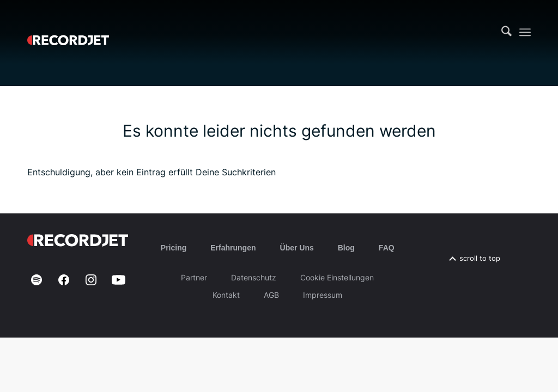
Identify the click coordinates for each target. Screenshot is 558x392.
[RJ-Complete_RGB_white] (68, 32)
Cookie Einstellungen (337, 277)
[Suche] (507, 32)
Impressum (323, 295)
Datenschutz (254, 277)
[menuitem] (507, 32)
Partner (194, 277)
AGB (271, 295)
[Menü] (525, 32)
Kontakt (226, 295)
